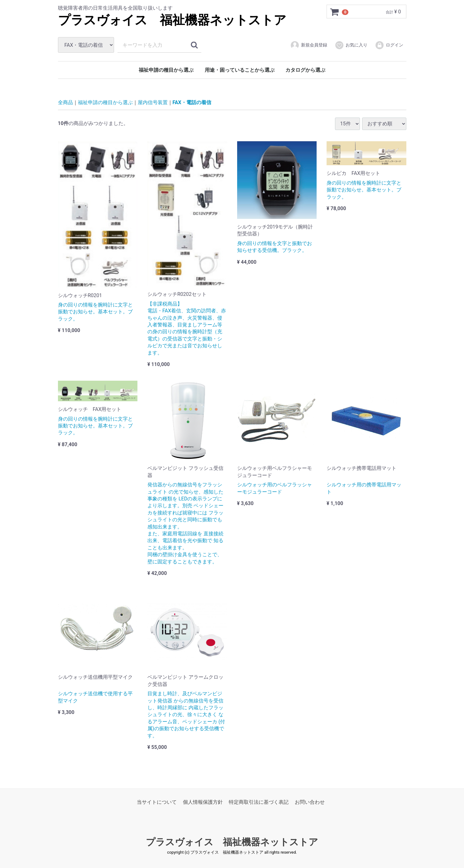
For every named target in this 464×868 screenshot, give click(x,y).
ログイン (389, 45)
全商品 (65, 102)
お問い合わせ (310, 802)
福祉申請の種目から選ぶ (166, 70)
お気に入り (351, 45)
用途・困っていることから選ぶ (240, 70)
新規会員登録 (309, 45)
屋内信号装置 (153, 102)
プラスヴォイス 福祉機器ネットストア (172, 20)
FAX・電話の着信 (192, 102)
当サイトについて (157, 802)
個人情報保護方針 (203, 802)
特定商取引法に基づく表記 (259, 802)
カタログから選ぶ (305, 70)
